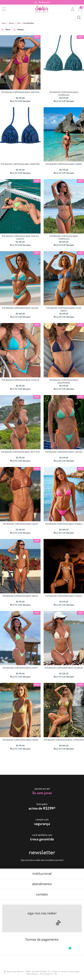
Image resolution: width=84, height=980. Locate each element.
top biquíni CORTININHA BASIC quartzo (64, 668)
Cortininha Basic (29, 23)
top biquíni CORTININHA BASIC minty (20, 668)
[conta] (73, 9)
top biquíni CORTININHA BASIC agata (20, 524)
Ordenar (19, 30)
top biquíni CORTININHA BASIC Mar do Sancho (20, 238)
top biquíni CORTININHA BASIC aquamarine (64, 382)
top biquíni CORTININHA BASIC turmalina (64, 238)
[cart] (80, 9)
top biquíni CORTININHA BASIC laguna (64, 452)
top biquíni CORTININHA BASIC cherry (64, 164)
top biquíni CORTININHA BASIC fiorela (64, 524)
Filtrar (6, 30)
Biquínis (11, 23)
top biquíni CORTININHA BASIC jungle (64, 596)
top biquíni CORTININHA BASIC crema (20, 740)
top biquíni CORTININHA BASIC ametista (20, 92)
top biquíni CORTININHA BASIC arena (20, 596)
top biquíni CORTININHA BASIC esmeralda (64, 94)
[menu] (4, 9)
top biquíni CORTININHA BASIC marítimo (20, 164)
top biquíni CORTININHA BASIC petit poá (20, 452)
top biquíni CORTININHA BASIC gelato (20, 308)
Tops (19, 23)
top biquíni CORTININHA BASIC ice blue (20, 380)
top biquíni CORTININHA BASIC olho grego (64, 310)
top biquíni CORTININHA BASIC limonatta (64, 740)
